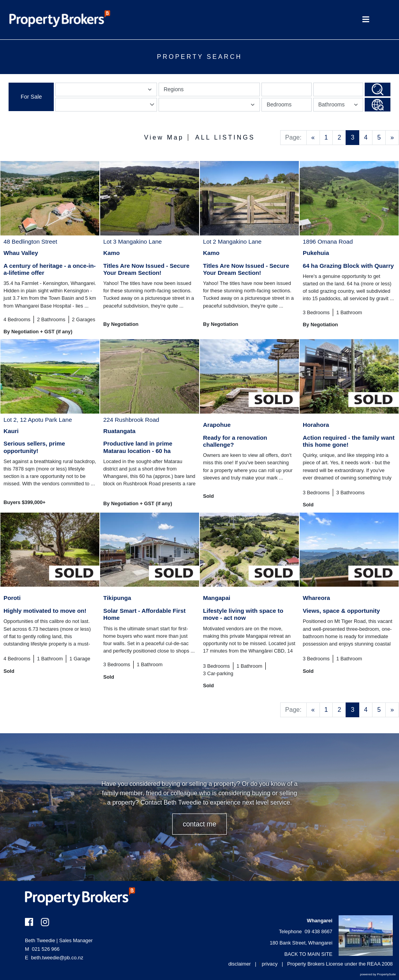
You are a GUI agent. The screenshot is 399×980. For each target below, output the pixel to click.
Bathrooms (339, 106)
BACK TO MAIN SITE (308, 954)
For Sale (31, 97)
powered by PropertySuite (378, 974)
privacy (270, 964)
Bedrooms (279, 104)
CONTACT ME (199, 824)
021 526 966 (42, 949)
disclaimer (240, 964)
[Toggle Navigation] (366, 20)
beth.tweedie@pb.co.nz (57, 958)
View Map (164, 137)
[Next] (392, 138)
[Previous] (313, 138)
